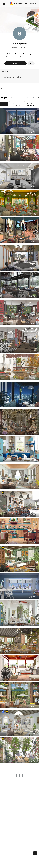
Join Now (33, 4)
